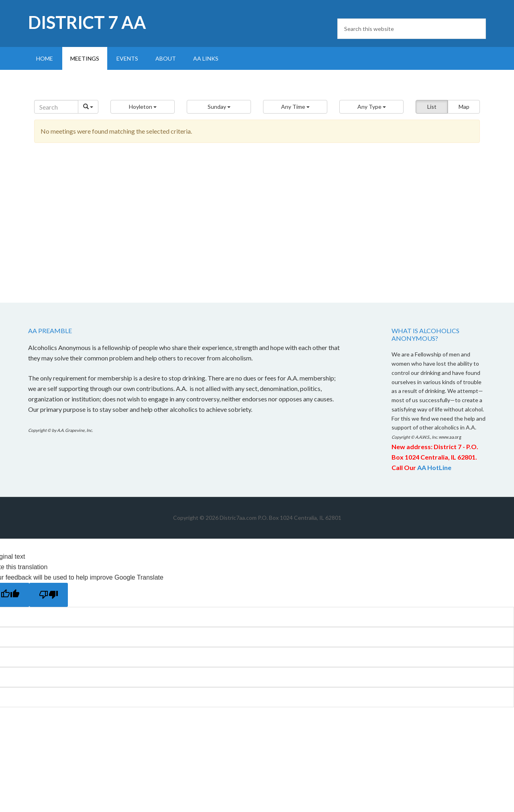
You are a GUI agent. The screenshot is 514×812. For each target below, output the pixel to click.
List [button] (432, 107)
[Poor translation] (49, 595)
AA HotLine (434, 467)
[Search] (56, 107)
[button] (143, 107)
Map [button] (464, 107)
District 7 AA (87, 22)
